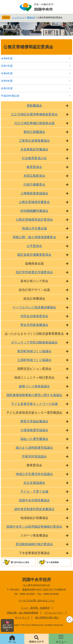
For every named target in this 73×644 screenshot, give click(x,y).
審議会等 (31, 18)
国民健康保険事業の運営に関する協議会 (34, 395)
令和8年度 (7, 58)
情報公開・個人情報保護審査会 (34, 237)
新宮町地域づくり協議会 (34, 351)
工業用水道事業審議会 (34, 141)
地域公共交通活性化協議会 (34, 474)
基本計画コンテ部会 (34, 281)
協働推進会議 (34, 264)
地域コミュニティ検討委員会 (34, 378)
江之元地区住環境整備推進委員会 (34, 114)
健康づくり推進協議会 (34, 386)
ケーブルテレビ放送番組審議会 (34, 307)
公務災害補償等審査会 (34, 202)
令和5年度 (7, 81)
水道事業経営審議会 (34, 149)
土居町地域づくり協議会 (34, 360)
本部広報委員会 (34, 176)
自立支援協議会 (34, 483)
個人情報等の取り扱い (47, 618)
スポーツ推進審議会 (34, 535)
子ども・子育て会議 (34, 492)
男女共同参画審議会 (34, 325)
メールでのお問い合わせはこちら (37, 600)
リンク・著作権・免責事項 (35, 608)
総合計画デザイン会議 (34, 290)
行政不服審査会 (34, 185)
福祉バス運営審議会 (34, 439)
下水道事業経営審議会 (34, 553)
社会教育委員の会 (34, 158)
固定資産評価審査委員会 (34, 255)
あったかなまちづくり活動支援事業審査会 (34, 334)
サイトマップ (22, 618)
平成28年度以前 (10, 96)
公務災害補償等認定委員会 (34, 220)
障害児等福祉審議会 (34, 421)
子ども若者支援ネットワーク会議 (34, 404)
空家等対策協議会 (34, 457)
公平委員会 (34, 246)
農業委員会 (34, 465)
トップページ (18, 18)
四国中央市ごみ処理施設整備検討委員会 (34, 527)
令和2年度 (7, 88)
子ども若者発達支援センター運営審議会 (34, 413)
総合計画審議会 (34, 299)
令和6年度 (7, 73)
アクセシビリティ (54, 613)
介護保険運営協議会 (34, 430)
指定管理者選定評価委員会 (34, 272)
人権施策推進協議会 (34, 193)
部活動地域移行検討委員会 (34, 544)
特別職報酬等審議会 (34, 211)
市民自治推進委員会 (34, 316)
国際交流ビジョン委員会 (34, 369)
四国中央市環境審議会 (34, 500)
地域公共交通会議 (34, 228)
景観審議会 (34, 106)
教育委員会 (34, 167)
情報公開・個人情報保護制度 (23, 613)
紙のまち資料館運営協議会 (34, 448)
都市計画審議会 (34, 132)
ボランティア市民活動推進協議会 (34, 342)
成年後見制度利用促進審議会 (34, 509)
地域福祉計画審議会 (34, 518)
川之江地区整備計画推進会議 (34, 123)
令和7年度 (7, 66)
